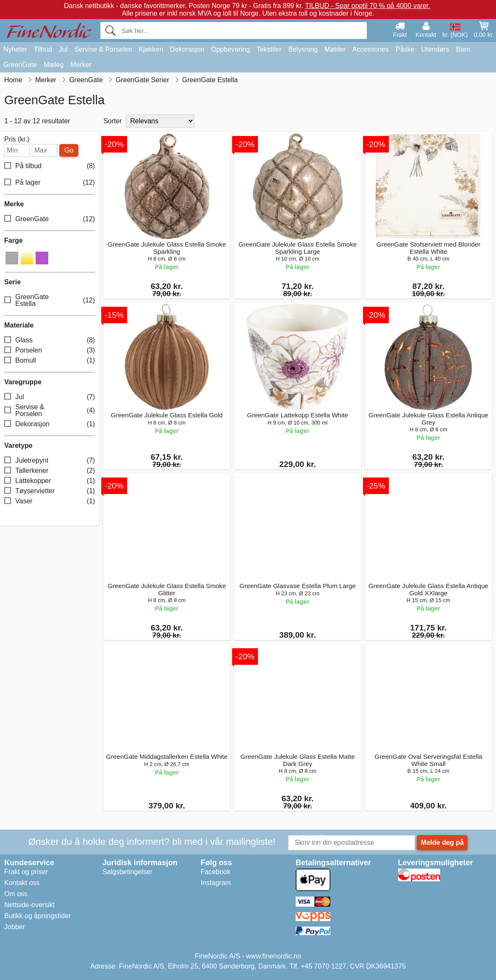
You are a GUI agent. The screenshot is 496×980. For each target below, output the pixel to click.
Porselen (50, 350)
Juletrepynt (50, 460)
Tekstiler (269, 49)
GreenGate (20, 65)
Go (69, 150)
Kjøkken (151, 49)
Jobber (15, 927)
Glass (50, 340)
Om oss (16, 894)
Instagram (216, 883)
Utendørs (435, 49)
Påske (405, 49)
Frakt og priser (26, 872)
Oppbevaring (230, 49)
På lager (50, 182)
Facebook (216, 872)
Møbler (335, 49)
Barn (463, 49)
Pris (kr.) (17, 139)
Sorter (113, 121)
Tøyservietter (50, 491)
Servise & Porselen (103, 49)
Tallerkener (50, 471)
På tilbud (50, 166)
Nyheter (15, 49)
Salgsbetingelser (127, 872)
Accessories (371, 49)
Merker (81, 65)
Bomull (50, 360)
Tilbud (43, 49)
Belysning (303, 49)
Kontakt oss (22, 883)
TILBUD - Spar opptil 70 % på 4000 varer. (367, 6)
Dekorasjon (187, 49)
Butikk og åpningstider (37, 916)
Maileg (54, 65)
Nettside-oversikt (29, 905)
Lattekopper (50, 481)
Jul (63, 49)
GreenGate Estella (50, 300)
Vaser (50, 501)
